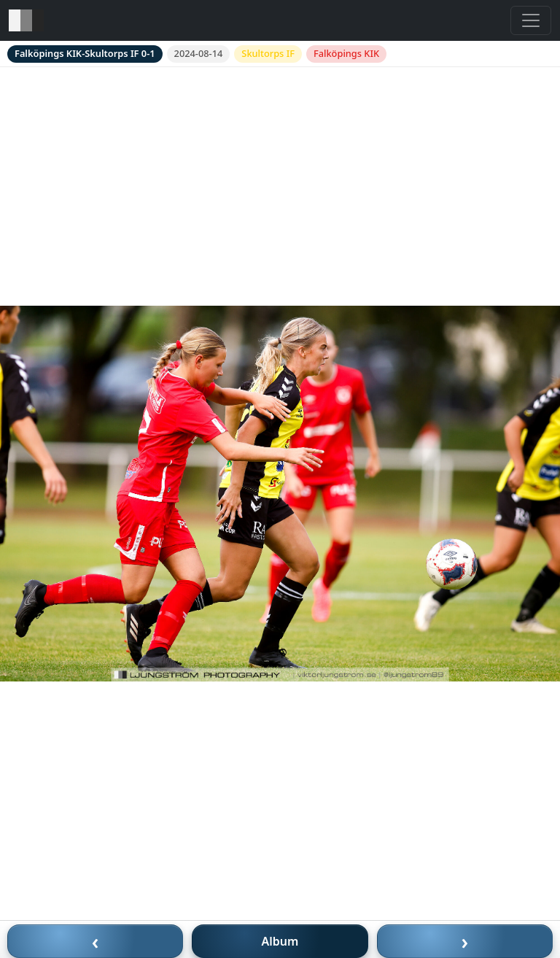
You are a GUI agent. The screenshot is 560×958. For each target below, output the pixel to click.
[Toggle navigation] (531, 20)
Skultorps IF (268, 53)
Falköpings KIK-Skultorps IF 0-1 (85, 53)
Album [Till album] (280, 941)
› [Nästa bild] (465, 941)
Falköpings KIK (346, 53)
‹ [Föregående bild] (96, 941)
